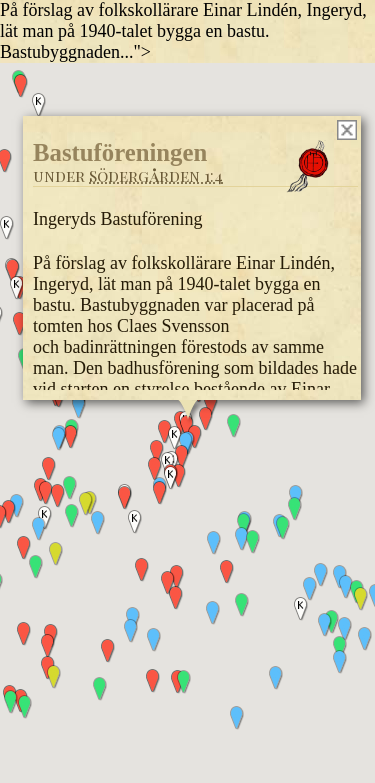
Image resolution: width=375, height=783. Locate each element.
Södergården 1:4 (156, 174)
